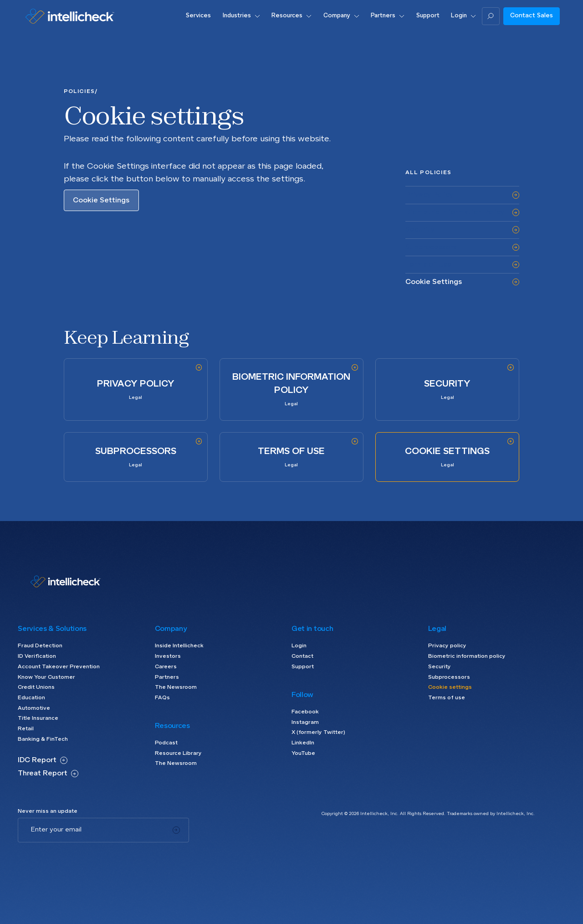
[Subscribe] (176, 830)
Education (31, 698)
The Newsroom (176, 687)
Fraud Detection (40, 646)
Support (303, 667)
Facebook (305, 712)
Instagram (305, 723)
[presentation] (87, 860)
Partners (167, 677)
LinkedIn (303, 743)
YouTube (303, 754)
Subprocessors (449, 677)
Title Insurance (38, 718)
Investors (168, 656)
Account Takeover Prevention (59, 667)
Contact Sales (532, 16)
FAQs (162, 698)
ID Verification (37, 656)
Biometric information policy (467, 656)
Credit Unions (36, 687)
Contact (302, 656)
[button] (241, 16)
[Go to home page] (70, 16)
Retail (26, 729)
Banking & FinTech (43, 739)
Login (299, 646)
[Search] (491, 16)
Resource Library (178, 754)
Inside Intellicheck (179, 646)
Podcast (166, 743)
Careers (166, 667)
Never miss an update (48, 811)
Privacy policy (447, 646)
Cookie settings (450, 687)
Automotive (34, 708)
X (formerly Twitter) (318, 733)
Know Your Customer (46, 677)
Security (440, 667)
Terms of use (447, 698)
